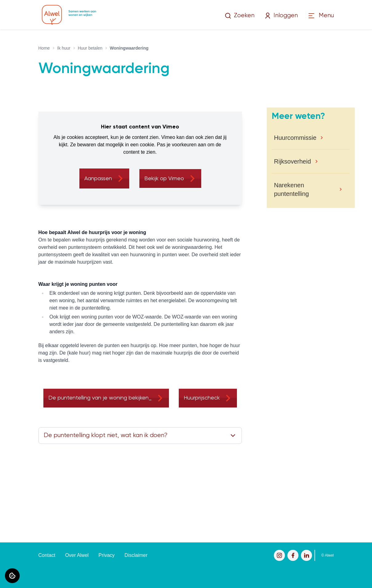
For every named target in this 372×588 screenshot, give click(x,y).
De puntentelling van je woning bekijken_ (100, 398)
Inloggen (281, 16)
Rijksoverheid (293, 161)
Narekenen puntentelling (292, 189)
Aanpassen (98, 179)
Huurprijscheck (202, 398)
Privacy (106, 555)
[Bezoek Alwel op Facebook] (293, 555)
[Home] (69, 15)
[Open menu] (321, 16)
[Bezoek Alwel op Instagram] (279, 555)
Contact (47, 555)
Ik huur (64, 48)
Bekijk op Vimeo (164, 179)
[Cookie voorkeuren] (12, 576)
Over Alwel (77, 555)
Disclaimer (136, 555)
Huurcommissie (295, 138)
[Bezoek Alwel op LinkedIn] (306, 555)
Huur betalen (90, 48)
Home (44, 48)
